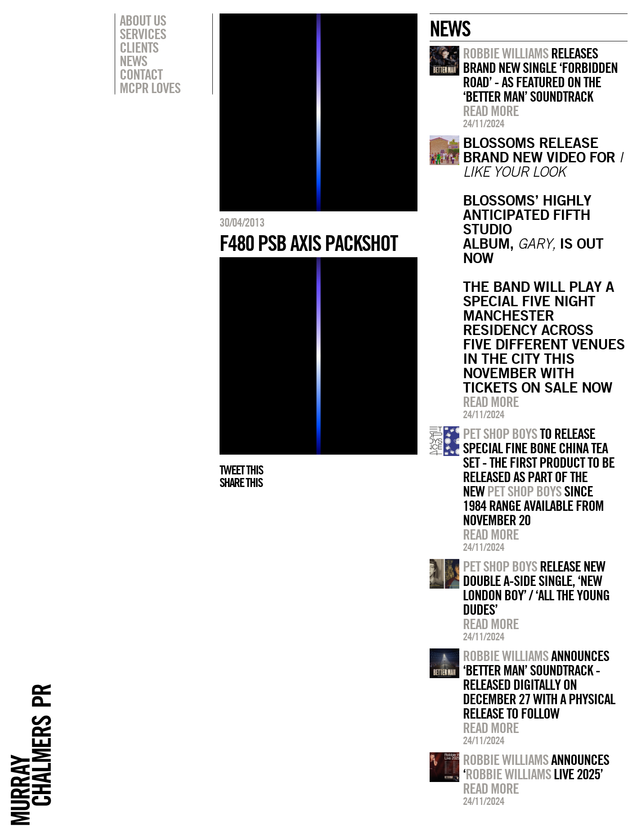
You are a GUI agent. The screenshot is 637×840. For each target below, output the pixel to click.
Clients (139, 47)
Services (143, 34)
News (133, 61)
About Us (143, 20)
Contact (141, 74)
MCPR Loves (150, 88)
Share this (241, 483)
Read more (491, 111)
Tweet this (241, 470)
